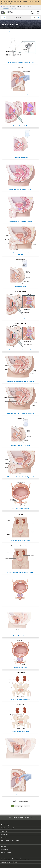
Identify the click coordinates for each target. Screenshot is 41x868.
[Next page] (28, 806)
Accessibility (5, 831)
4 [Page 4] (21, 806)
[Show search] (4, 18)
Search (32, 12)
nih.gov (12, 3)
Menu (38, 12)
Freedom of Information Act (9, 828)
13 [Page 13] (25, 806)
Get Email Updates (7, 853)
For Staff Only (5, 850)
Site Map (4, 847)
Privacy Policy (5, 825)
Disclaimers (5, 834)
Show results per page (20, 801)
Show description (7, 31)
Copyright (4, 837)
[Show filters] (35, 18)
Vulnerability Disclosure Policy (10, 840)
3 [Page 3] (18, 806)
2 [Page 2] (16, 806)
